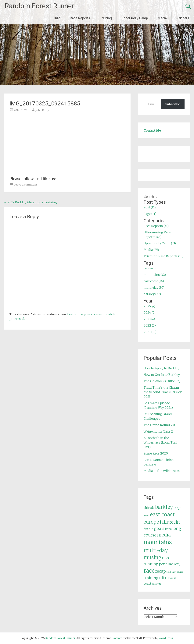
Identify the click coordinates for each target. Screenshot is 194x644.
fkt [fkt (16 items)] (177, 522)
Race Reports (80, 18)
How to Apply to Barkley (161, 368)
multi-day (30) (154, 288)
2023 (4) (149, 319)
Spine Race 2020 (156, 453)
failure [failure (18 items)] (167, 522)
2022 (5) (150, 325)
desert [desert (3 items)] (146, 516)
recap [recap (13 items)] (161, 571)
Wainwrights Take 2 (158, 431)
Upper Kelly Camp (135, 18)
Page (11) (150, 214)
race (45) (150, 268)
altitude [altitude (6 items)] (149, 508)
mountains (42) (155, 275)
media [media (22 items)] (164, 535)
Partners (183, 18)
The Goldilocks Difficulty (162, 381)
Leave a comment (25, 185)
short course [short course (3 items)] (177, 572)
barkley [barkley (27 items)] (164, 507)
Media (162, 18)
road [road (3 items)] (169, 572)
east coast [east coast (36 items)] (162, 515)
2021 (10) (150, 332)
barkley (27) (152, 294)
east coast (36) (154, 281)
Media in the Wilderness (162, 471)
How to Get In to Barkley (162, 375)
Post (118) (151, 207)
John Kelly (42, 110)
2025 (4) (149, 306)
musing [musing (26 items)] (152, 557)
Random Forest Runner (39, 6)
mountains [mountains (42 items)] (158, 542)
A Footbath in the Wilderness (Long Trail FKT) (160, 442)
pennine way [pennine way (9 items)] (170, 564)
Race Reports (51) (156, 226)
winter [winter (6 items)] (157, 584)
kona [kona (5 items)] (168, 529)
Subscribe (173, 104)
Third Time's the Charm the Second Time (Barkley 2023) (163, 392)
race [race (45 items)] (149, 571)
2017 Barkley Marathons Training (30, 202)
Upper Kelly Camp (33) (160, 243)
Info (57, 18)
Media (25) (151, 250)
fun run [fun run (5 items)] (148, 529)
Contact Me (152, 130)
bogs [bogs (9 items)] (178, 508)
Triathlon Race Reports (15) (163, 256)
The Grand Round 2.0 (159, 425)
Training (106, 18)
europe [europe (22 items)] (151, 522)
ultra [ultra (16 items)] (164, 578)
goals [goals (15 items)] (159, 528)
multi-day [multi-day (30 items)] (156, 550)
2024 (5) (150, 313)
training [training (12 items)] (151, 578)
